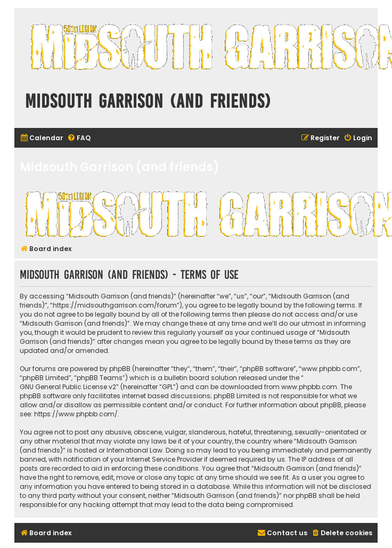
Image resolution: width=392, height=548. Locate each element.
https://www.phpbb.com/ (76, 414)
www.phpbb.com (309, 387)
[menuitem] (42, 138)
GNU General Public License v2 (68, 387)
